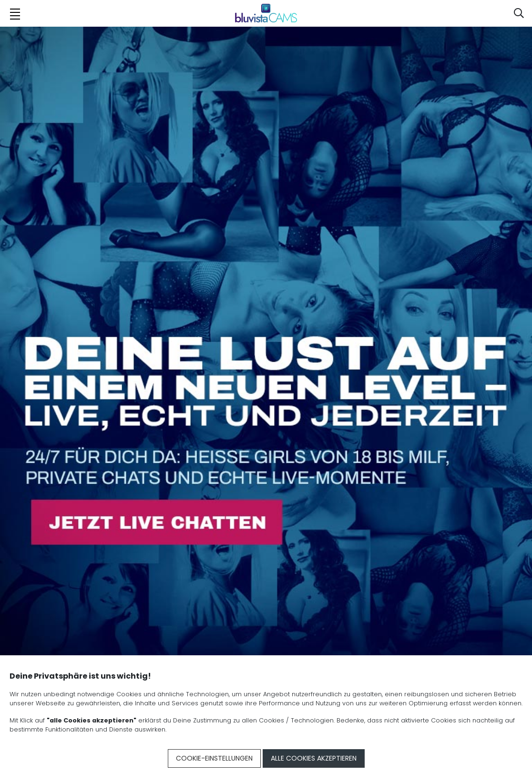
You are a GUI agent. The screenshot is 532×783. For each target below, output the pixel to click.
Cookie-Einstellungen (214, 758)
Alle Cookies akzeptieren (314, 758)
